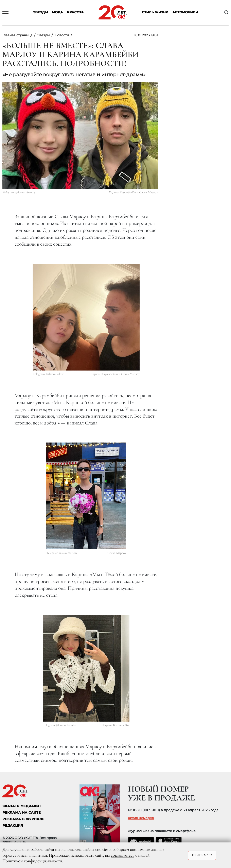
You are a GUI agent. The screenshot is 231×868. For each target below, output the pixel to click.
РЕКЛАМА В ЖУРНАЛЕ (23, 819)
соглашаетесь (123, 855)
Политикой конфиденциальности (32, 861)
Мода (57, 12)
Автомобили (185, 12)
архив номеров (141, 818)
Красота (75, 12)
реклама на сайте (22, 813)
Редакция (13, 826)
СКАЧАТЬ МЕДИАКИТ (22, 806)
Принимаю (202, 855)
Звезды (41, 12)
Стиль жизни (155, 12)
